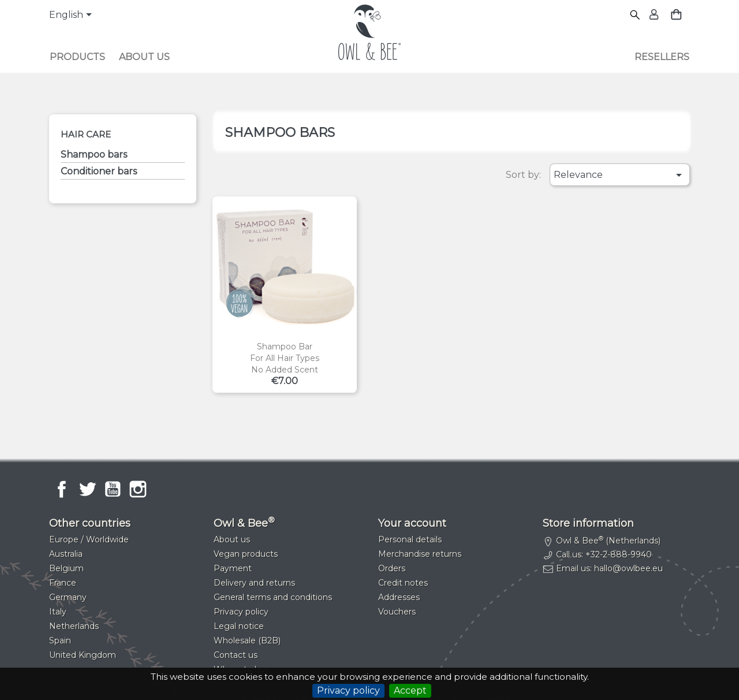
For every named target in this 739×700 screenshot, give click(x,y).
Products (77, 57)
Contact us (236, 655)
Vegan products (246, 554)
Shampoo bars (94, 154)
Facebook (62, 489)
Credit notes (403, 583)
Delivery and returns (254, 583)
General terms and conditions (273, 597)
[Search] (635, 15)
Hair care (86, 134)
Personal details (410, 539)
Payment (233, 568)
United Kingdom (83, 655)
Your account (412, 523)
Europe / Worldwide (89, 539)
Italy (58, 612)
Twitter (87, 489)
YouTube (113, 489)
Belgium (66, 568)
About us (144, 57)
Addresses (399, 597)
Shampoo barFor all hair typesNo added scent (285, 358)
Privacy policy (348, 690)
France (63, 583)
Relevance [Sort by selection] (620, 175)
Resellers (662, 57)
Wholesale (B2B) (247, 641)
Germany (68, 597)
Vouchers (397, 612)
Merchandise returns (420, 554)
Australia (66, 554)
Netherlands (74, 626)
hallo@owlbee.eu (628, 568)
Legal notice (239, 626)
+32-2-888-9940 (619, 554)
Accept (410, 690)
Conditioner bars (99, 171)
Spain (60, 641)
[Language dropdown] (72, 16)
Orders (392, 568)
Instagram (138, 489)
